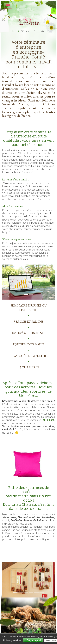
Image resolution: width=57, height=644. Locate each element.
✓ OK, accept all (33, 640)
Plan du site (31, 624)
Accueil (16, 31)
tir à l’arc (48, 420)
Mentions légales (31, 630)
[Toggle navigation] (8, 6)
